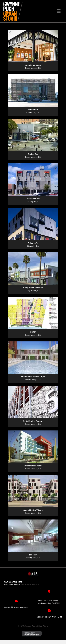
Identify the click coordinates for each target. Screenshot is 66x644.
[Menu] (59, 11)
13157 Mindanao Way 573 (49, 601)
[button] (33, 25)
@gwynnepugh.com (19, 607)
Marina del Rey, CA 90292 (49, 603)
